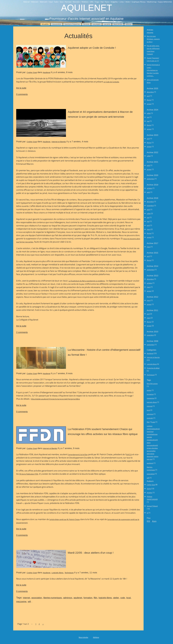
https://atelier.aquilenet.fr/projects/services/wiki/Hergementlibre (55, 399)
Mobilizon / (86, 2)
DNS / (92, 2)
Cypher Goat (32, 72)
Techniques (69, 573)
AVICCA (129, 455)
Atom (154, 521)
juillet (149, 113)
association (37, 598)
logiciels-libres (105, 598)
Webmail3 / (44, 2)
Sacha (149, 489)
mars (149, 229)
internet (26, 598)
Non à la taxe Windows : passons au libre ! (153, 39)
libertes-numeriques (53, 598)
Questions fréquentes (72, 24)
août (148, 165)
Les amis (107, 24)
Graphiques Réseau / (139, 2)
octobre (149, 188)
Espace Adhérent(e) (165, 2)
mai (148, 121)
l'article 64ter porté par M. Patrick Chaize (65, 519)
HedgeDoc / (115, 2)
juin (148, 117)
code (123, 598)
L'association (57, 24)
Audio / (57, 2)
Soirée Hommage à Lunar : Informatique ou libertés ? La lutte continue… (153, 70)
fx (147, 513)
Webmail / (27, 2)
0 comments (22, 94)
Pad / (102, 2)
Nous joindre (118, 24)
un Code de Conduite (111, 82)
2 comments (22, 332)
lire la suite (21, 88)
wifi (29, 602)
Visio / (62, 2)
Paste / (107, 2)
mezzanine (21, 602)
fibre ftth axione (152, 384)
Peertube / (68, 2)
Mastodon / (77, 2)
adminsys (68, 598)
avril (148, 96)
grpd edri (150, 418)
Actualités (45, 24)
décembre (150, 92)
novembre (150, 206)
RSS (148, 521)
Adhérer (128, 24)
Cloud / (51, 2)
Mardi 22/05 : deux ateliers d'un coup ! (91, 553)
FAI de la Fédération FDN (29, 474)
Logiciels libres (57, 573)
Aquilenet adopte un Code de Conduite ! (92, 48)
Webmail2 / (35, 2)
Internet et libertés (59, 142)
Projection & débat (153, 368)
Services (86, 24)
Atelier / (128, 2)
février (149, 100)
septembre (151, 179)
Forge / (97, 2)
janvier (149, 104)
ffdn (95, 598)
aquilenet (78, 598)
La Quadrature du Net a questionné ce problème (87, 281)
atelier (116, 598)
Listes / (122, 2)
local (128, 598)
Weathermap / (152, 2)
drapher (150, 493)
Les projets (97, 24)
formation (88, 598)
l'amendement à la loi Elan (78, 455)
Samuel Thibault (152, 506)
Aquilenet (86, 7)
